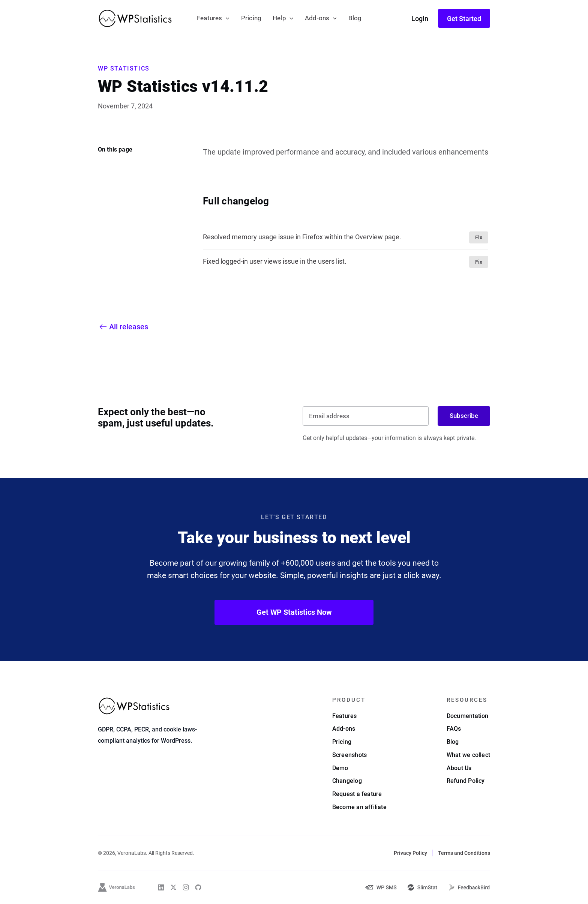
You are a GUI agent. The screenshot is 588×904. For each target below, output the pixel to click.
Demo (340, 768)
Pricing (251, 18)
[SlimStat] (422, 887)
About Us (459, 768)
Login (420, 19)
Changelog (347, 781)
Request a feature (357, 794)
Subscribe (464, 416)
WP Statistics (124, 68)
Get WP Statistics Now (294, 612)
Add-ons (317, 18)
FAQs (454, 729)
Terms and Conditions (464, 853)
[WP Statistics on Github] (198, 887)
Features (210, 18)
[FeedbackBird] (469, 887)
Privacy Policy (410, 853)
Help (279, 18)
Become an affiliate (359, 807)
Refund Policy (466, 781)
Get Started (464, 19)
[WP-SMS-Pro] (381, 887)
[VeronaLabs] (117, 887)
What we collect (468, 755)
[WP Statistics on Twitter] (173, 887)
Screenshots (349, 755)
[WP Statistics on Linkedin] (161, 887)
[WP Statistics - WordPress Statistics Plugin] (135, 18)
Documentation (468, 716)
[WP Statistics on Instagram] (186, 887)
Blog (355, 18)
